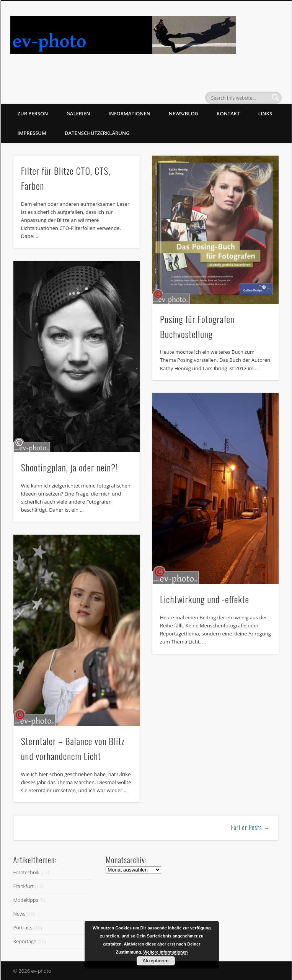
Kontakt (228, 113)
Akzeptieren (155, 961)
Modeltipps (25, 900)
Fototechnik (26, 872)
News (19, 914)
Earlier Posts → (251, 827)
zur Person (33, 113)
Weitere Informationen (166, 952)
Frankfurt (23, 886)
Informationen (130, 113)
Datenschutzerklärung (97, 133)
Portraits (23, 927)
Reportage (24, 941)
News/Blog (184, 113)
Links (265, 113)
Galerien (78, 113)
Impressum (32, 133)
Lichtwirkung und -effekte (205, 599)
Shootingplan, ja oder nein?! (70, 467)
